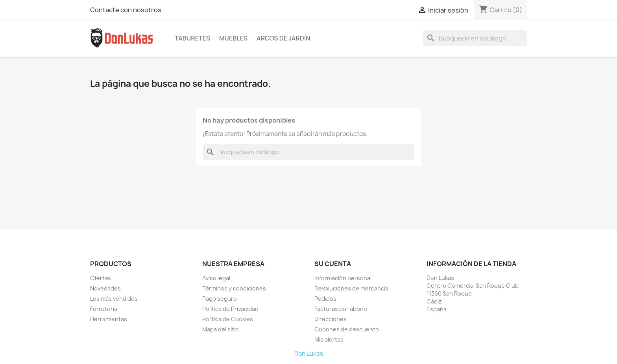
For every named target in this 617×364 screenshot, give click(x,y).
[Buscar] (475, 38)
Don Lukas (309, 354)
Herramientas (109, 319)
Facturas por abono (341, 309)
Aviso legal (216, 278)
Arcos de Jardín (283, 38)
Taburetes (192, 38)
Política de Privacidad (230, 309)
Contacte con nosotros (126, 10)
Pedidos (325, 299)
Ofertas (101, 278)
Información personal (343, 278)
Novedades (105, 288)
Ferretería (104, 309)
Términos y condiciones (234, 288)
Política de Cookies (228, 319)
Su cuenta (333, 264)
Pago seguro (220, 299)
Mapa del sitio (221, 329)
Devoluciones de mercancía (351, 288)
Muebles (233, 38)
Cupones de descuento (347, 329)
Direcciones (331, 319)
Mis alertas (329, 339)
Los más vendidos (114, 299)
